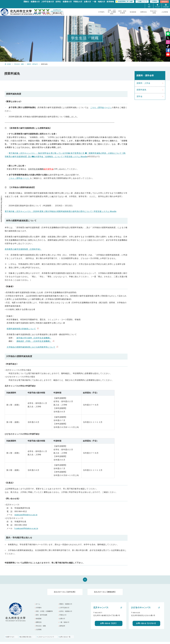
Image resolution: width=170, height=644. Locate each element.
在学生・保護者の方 (64, 2)
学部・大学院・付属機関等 (112, 12)
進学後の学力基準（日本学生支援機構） (34, 338)
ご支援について (142, 2)
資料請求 (164, 2)
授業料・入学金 (143, 83)
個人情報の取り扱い (29, 639)
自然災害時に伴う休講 (125, 2)
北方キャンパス (101, 608)
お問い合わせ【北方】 (109, 624)
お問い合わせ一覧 (73, 639)
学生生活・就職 (154, 12)
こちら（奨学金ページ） (101, 107)
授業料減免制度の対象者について (21, 329)
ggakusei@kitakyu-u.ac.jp (26, 515)
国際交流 (144, 12)
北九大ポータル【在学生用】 (65, 592)
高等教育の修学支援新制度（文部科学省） (23, 249)
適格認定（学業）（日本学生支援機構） (34, 341)
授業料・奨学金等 (32, 64)
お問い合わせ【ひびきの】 (146, 624)
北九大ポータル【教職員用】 (105, 592)
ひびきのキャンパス (141, 608)
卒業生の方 (78, 2)
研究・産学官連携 (122, 12)
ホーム (38, 604)
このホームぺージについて (51, 639)
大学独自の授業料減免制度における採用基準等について (31, 347)
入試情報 (165, 12)
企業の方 (87, 2)
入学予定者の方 (48, 2)
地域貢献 (133, 12)
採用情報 (110, 2)
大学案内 (154, 2)
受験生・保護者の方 (32, 2)
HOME (9, 64)
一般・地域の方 (99, 2)
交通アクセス (11, 639)
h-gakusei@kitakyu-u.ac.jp (26, 528)
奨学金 (139, 96)
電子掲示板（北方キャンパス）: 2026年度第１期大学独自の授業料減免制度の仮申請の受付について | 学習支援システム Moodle (61, 211)
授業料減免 (141, 90)
